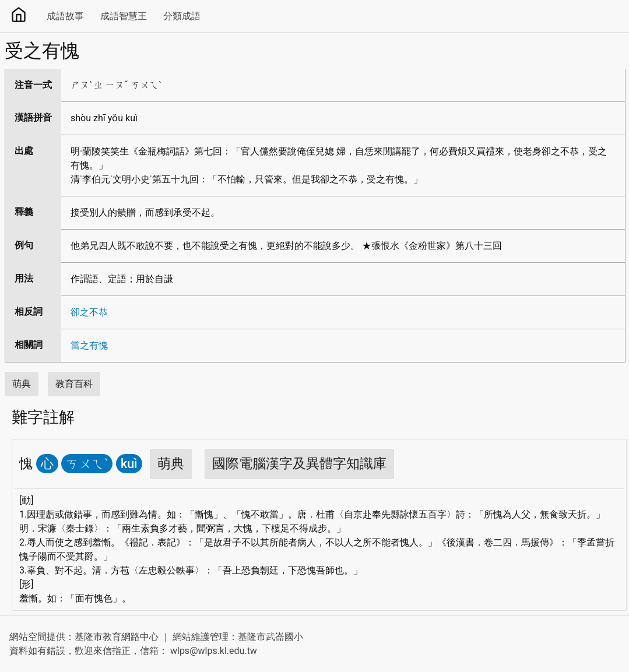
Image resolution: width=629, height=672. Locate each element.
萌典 (22, 384)
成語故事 (65, 16)
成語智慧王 (124, 16)
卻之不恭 (89, 312)
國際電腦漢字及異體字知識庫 (299, 464)
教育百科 (74, 384)
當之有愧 (89, 345)
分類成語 (182, 16)
